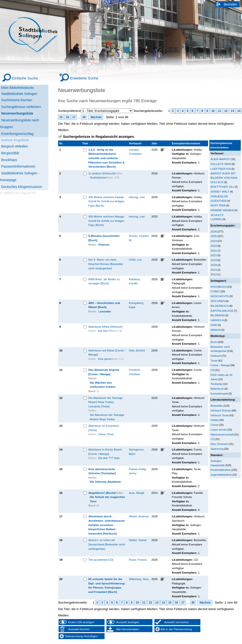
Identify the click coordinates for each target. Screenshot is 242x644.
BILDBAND (218, 315)
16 (67, 117)
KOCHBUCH (219, 287)
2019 (214, 260)
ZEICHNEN (218, 301)
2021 (214, 251)
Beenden (231, 4)
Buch (214, 342)
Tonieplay (217, 384)
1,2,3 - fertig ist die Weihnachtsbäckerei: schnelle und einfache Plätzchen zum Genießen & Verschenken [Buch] (106, 158)
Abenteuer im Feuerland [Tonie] (104, 428)
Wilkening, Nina (139, 579)
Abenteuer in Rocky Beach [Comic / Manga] (105, 452)
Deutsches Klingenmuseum (22, 187)
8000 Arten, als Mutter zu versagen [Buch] (104, 281)
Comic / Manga (220, 365)
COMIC (215, 291)
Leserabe (105, 311)
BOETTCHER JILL (222, 187)
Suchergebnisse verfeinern (21, 107)
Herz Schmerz (219, 444)
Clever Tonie (106, 434)
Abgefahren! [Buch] (102, 493)
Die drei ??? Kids (109, 458)
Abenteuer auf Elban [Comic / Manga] (107, 353)
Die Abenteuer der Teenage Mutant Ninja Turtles (107, 417)
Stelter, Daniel (138, 540)
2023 (214, 246)
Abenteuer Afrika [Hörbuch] (105, 327)
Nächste (96, 117)
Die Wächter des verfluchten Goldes (103, 385)
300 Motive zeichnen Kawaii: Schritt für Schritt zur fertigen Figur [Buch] (106, 201)
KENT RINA (218, 205)
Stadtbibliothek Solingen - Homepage (20, 177)
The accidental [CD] (101, 560)
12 (226, 111)
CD (213, 370)
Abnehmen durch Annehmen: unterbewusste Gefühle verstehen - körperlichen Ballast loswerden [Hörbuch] (106, 525)
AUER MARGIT (220, 159)
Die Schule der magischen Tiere (107, 499)
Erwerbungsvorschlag (17, 134)
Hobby (215, 420)
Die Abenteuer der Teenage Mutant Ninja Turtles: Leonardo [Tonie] (106, 402)
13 (232, 111)
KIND (214, 325)
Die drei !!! (104, 331)
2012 (214, 274)
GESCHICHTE (220, 296)
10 (213, 111)
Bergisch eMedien (15, 146)
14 (239, 111)
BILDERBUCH (220, 306)
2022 (214, 255)
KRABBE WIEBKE (222, 210)
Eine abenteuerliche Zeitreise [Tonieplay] (102, 471)
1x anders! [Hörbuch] (102, 173)
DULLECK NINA (221, 164)
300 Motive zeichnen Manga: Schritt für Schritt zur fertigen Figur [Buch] (106, 221)
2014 (214, 270)
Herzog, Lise (137, 197)
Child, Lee (135, 260)
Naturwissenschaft (222, 434)
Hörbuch (216, 356)
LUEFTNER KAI (221, 169)
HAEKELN (217, 320)
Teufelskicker (98, 177)
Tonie (214, 361)
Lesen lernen (219, 430)
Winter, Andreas (139, 516)
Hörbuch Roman (221, 410)
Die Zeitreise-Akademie (105, 482)
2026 (214, 231)
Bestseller (217, 406)
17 (74, 117)
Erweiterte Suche (84, 78)
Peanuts (104, 244)
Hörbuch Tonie (220, 415)
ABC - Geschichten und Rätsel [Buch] (104, 305)
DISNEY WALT (220, 191)
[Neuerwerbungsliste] (24, 113)
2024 (214, 241)
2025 (214, 236)
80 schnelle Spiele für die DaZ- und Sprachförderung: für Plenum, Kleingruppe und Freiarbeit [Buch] (107, 585)
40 (84, 117)
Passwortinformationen (18, 166)
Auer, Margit (137, 493)
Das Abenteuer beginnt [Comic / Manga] (104, 372)
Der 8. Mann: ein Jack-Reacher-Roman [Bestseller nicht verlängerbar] (106, 264)
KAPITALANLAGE (222, 311)
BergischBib (10, 153)
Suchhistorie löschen (17, 100)
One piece (104, 359)
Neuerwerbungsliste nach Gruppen (19, 124)
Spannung (217, 449)
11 (219, 111)
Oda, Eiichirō (137, 350)
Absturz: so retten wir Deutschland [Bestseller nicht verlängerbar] (107, 544)
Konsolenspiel (219, 393)
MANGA (216, 330)
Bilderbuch (217, 389)
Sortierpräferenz (70, 111)
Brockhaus (9, 160)
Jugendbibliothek (221, 475)
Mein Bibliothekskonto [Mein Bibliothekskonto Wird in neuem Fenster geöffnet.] (18, 88)
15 (61, 117)
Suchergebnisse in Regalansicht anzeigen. (99, 137)
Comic (215, 425)
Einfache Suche (25, 78)
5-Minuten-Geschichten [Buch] (104, 238)
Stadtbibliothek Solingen (19, 94)
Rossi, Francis (138, 560)
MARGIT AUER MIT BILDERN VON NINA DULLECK (224, 178)
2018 (214, 265)
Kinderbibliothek (221, 470)
